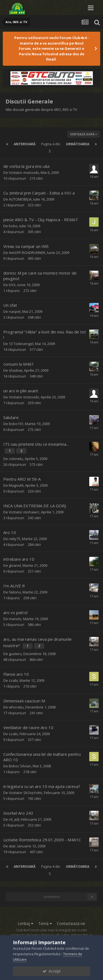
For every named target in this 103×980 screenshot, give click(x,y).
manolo (15, 619)
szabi (13, 680)
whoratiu (16, 707)
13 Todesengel (21, 344)
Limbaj (26, 923)
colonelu (16, 459)
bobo (13, 226)
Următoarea (78, 144)
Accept (52, 971)
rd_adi (14, 819)
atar (12, 846)
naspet (15, 311)
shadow (16, 370)
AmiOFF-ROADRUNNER (27, 253)
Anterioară (25, 144)
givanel (15, 565)
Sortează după (83, 134)
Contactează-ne (71, 923)
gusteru (15, 654)
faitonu (15, 592)
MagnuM (16, 485)
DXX (12, 285)
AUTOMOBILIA (20, 199)
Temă (45, 923)
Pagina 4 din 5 (51, 148)
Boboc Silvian (20, 766)
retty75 (15, 539)
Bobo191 (16, 424)
